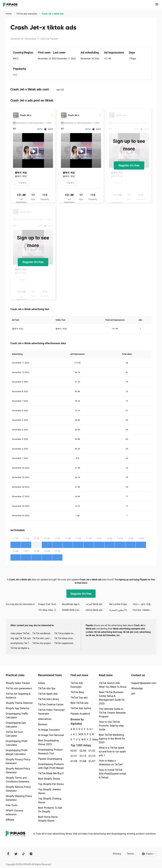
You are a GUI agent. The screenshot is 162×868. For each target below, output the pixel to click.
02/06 (82, 751)
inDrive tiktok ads (94, 610)
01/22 (91, 751)
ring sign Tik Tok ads (21, 638)
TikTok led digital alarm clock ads (21, 648)
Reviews (43, 724)
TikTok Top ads (79, 698)
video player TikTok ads (21, 633)
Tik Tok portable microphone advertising (65, 633)
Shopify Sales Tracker (18, 683)
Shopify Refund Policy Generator (18, 771)
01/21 (73, 756)
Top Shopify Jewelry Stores (49, 791)
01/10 (91, 756)
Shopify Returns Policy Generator (18, 789)
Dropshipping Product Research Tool (50, 752)
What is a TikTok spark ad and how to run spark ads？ (112, 752)
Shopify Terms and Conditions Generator (18, 780)
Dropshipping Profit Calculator (17, 743)
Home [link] (9, 14)
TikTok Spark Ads (48, 694)
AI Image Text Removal (51, 735)
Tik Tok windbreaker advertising (43, 633)
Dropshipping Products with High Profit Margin (51, 766)
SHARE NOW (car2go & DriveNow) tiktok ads (74, 610)
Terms (130, 854)
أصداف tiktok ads (94, 604)
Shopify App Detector (18, 708)
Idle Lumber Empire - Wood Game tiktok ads (121, 604)
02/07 (73, 751)
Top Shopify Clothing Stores (50, 801)
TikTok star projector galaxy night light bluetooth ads (43, 643)
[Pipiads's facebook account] (8, 854)
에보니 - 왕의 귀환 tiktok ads (145, 604)
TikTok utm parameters (19, 688)
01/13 (82, 756)
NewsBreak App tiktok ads (74, 604)
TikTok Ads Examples (77, 685)
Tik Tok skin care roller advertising (43, 638)
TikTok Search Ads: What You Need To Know (113, 685)
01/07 (91, 761)
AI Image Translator (49, 730)
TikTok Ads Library (49, 699)
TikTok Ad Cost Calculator (14, 734)
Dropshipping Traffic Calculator (17, 716)
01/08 (82, 761)
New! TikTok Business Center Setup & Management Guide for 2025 (112, 698)
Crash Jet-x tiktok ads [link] (53, 14)
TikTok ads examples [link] (27, 14)
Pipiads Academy (80, 714)
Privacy (117, 854)
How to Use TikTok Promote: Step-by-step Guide (111, 726)
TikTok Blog (77, 692)
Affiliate (10, 820)
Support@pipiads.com (144, 683)
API (133, 694)
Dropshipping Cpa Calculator (16, 725)
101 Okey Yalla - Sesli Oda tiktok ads (50, 610)
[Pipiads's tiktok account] (23, 854)
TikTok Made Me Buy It (51, 773)
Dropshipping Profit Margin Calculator (17, 752)
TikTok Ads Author (81, 708)
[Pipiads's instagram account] (31, 854)
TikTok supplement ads (65, 643)
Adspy (42, 683)
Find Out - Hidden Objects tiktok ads (145, 610)
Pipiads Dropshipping (50, 759)
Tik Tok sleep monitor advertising (65, 638)
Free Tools (12, 805)
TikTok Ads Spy (47, 688)
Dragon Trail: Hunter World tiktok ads (50, 604)
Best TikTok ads (79, 703)
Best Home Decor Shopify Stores (48, 819)
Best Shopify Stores (49, 779)
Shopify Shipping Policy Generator (19, 798)
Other (92, 740)
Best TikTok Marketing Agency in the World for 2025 (112, 739)
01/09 (73, 761)
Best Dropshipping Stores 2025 (48, 742)
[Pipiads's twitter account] (16, 854)
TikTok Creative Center (51, 705)
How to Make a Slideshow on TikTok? (111, 763)
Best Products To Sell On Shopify (50, 810)
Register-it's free (129, 165)
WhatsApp (137, 688)
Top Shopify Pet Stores (51, 784)
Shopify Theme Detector (19, 703)
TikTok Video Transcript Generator (51, 712)
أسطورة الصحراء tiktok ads (121, 610)
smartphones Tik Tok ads (21, 643)
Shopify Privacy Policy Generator (18, 761)
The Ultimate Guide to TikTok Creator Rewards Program (112, 713)
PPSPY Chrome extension (14, 813)
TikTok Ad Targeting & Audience (18, 696)
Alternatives (45, 719)
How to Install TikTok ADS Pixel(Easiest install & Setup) (113, 774)
